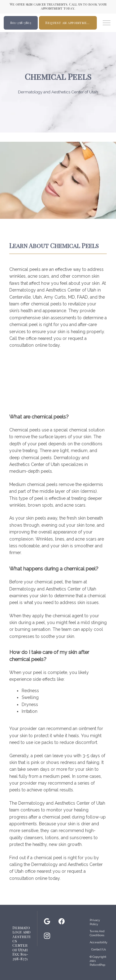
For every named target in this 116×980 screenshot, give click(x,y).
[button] (107, 23)
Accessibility (99, 942)
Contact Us (99, 949)
